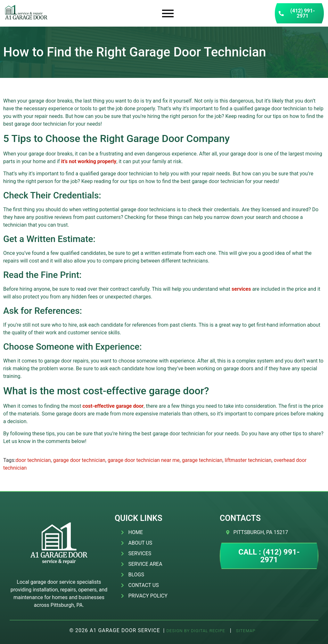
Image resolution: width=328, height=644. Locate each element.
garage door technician (79, 460)
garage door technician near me (144, 460)
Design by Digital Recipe (196, 631)
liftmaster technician (248, 460)
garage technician (202, 460)
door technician (33, 460)
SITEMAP (245, 631)
